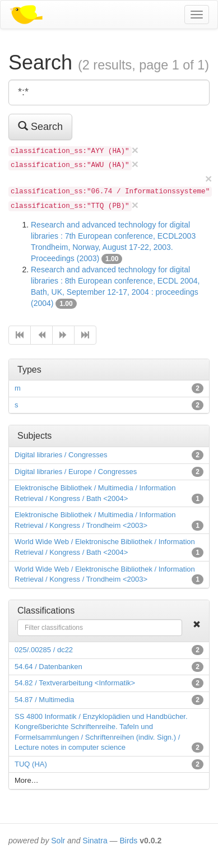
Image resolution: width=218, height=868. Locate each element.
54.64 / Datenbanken (48, 667)
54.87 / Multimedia (44, 700)
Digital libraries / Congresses (61, 455)
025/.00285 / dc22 (44, 650)
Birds (128, 841)
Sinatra (95, 841)
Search (40, 126)
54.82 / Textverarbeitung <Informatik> (75, 683)
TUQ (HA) (31, 764)
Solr (58, 841)
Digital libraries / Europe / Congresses (76, 472)
